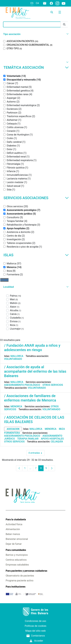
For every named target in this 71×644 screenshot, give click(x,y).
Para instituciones (16, 587)
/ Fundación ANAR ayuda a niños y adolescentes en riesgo (32, 348)
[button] (35, 34)
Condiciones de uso (35, 621)
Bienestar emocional (17, 539)
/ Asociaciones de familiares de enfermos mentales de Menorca (30, 398)
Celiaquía (57, 442)
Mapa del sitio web (35, 631)
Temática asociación (36, 68)
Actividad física (14, 524)
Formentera (12, 433)
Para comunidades (16, 550)
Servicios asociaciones (36, 198)
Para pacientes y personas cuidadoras (26, 571)
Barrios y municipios (17, 555)
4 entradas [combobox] (36, 453)
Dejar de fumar (14, 544)
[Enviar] (64, 25)
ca (37, 3)
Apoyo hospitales (52, 439)
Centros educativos (16, 560)
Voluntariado (13, 359)
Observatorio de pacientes (20, 576)
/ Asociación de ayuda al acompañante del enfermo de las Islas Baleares (35, 371)
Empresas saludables (17, 565)
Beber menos (13, 534)
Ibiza (62, 429)
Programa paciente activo (20, 581)
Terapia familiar (28, 439)
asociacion (13, 429)
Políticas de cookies (35, 626)
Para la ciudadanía (16, 519)
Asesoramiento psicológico (22, 385)
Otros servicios (53, 385)
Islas (36, 255)
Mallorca (17, 356)
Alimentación (13, 529)
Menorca (16, 406)
